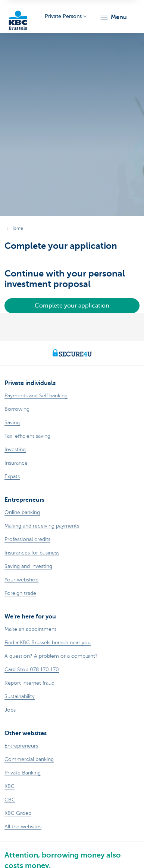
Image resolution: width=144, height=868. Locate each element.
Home (17, 228)
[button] (113, 17)
